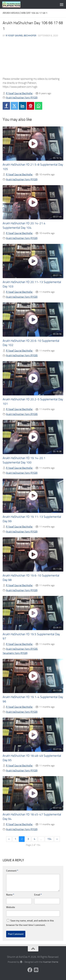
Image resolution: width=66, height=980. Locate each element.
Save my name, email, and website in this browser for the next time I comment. (30, 923)
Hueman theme (51, 962)
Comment (12, 871)
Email (38, 895)
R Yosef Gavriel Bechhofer (21, 36)
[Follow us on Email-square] (36, 970)
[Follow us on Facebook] (30, 970)
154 (49, 839)
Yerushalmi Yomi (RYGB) (15, 653)
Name (10, 895)
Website (11, 907)
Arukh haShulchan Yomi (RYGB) (22, 98)
